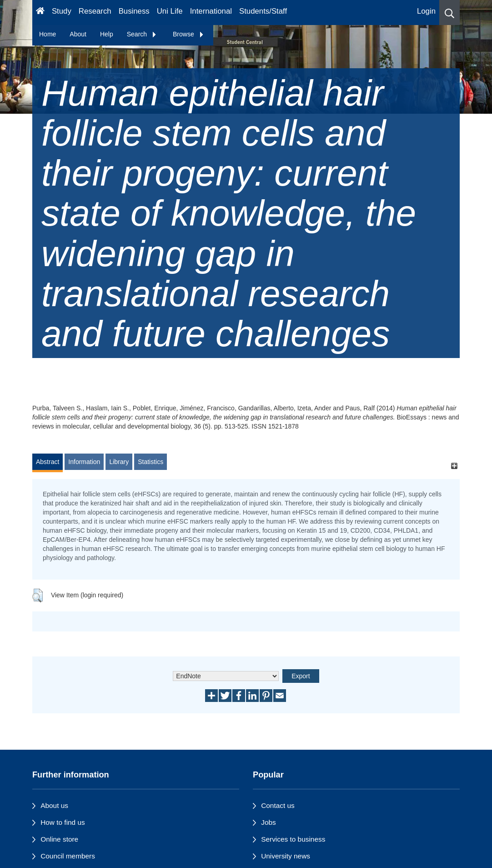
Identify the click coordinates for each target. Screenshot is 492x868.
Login (426, 11)
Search (142, 34)
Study (62, 11)
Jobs (269, 822)
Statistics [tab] (151, 462)
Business (134, 11)
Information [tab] (84, 462)
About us (54, 805)
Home (48, 34)
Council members (68, 856)
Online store (59, 839)
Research (95, 11)
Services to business (293, 839)
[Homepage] (40, 13)
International (211, 11)
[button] (449, 13)
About (78, 34)
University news (286, 856)
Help (107, 34)
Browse (188, 34)
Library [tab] (119, 462)
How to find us (63, 822)
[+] (454, 466)
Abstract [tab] (48, 462)
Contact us (278, 805)
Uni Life (170, 11)
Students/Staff (263, 11)
